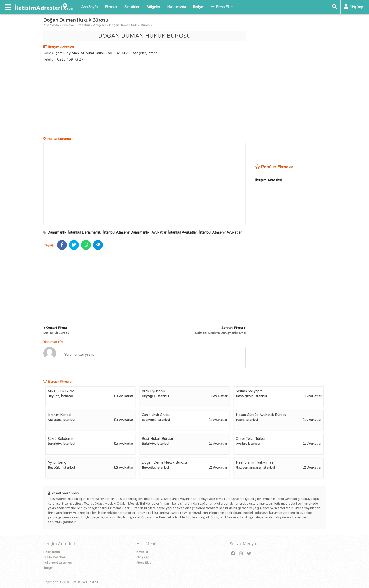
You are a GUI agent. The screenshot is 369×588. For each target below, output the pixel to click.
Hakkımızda (176, 7)
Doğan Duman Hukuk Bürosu (130, 25)
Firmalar (111, 7)
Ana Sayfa (89, 7)
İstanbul (84, 25)
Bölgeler (153, 7)
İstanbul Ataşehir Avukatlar (220, 232)
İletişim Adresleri (268, 180)
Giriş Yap (143, 557)
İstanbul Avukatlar (182, 232)
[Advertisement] (144, 100)
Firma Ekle (222, 7)
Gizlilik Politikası (55, 557)
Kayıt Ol (142, 552)
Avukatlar (159, 232)
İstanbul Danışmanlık (84, 232)
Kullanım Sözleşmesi (58, 563)
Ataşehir (99, 25)
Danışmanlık (57, 232)
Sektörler (132, 7)
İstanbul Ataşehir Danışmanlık (126, 232)
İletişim (199, 7)
